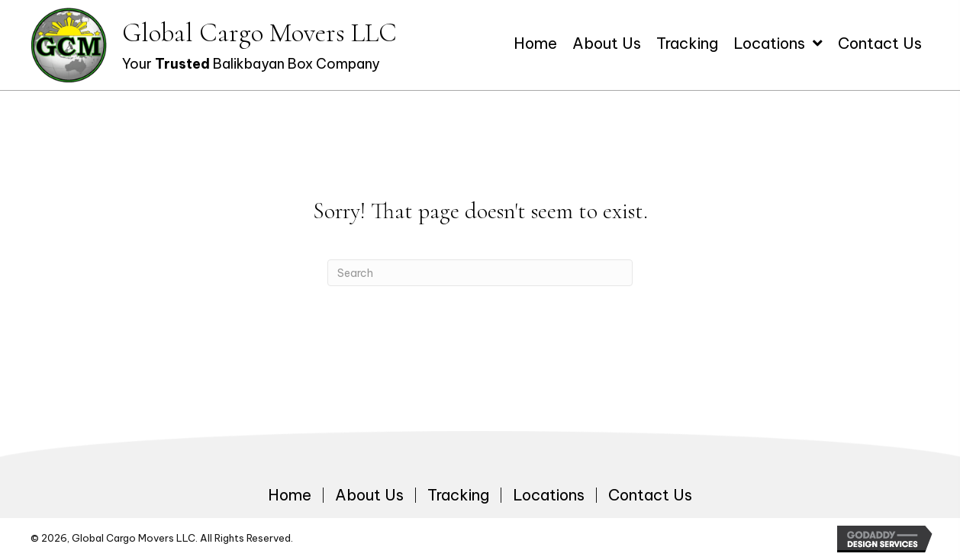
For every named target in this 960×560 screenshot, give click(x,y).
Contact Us (650, 495)
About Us (369, 495)
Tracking (458, 495)
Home (290, 495)
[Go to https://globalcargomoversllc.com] (214, 45)
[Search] (480, 273)
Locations (549, 495)
